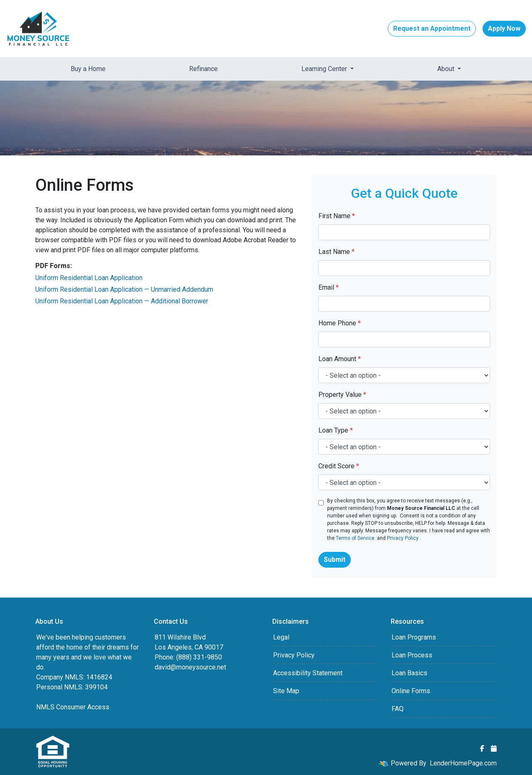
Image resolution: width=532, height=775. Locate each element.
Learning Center (325, 69)
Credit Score (339, 466)
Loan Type (336, 430)
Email (329, 287)
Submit (335, 560)
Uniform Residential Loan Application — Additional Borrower (122, 301)
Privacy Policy (403, 538)
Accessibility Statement (308, 673)
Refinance (203, 69)
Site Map (286, 691)
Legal (281, 637)
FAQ (398, 709)
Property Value (342, 395)
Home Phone (340, 323)
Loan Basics (409, 673)
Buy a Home (88, 69)
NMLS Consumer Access (73, 707)
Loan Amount (340, 359)
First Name (337, 216)
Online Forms (411, 691)
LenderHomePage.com (463, 763)
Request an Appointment (432, 28)
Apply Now (504, 28)
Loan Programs (414, 637)
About (447, 69)
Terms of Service (355, 538)
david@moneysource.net (190, 667)
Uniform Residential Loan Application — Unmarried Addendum (124, 289)
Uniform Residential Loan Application (89, 278)
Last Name (336, 252)
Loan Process (412, 655)
